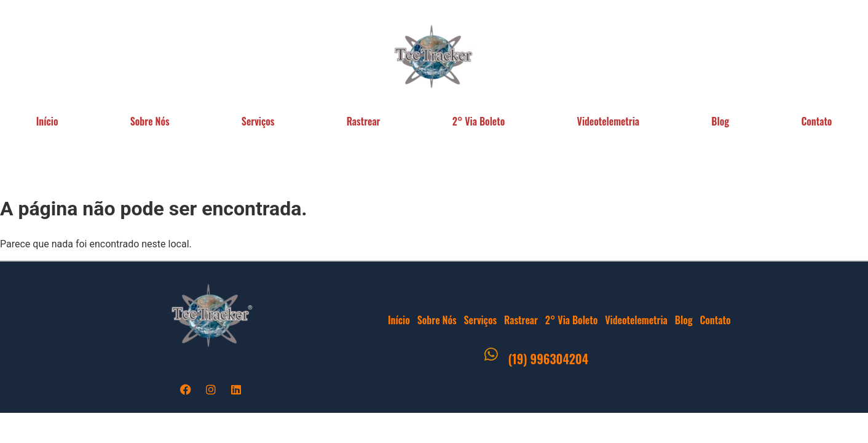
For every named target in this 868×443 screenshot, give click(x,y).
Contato (715, 320)
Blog (720, 121)
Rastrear (364, 121)
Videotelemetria (608, 121)
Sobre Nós (150, 121)
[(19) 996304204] (491, 358)
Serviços (258, 121)
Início (47, 121)
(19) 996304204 (548, 359)
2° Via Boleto (479, 121)
